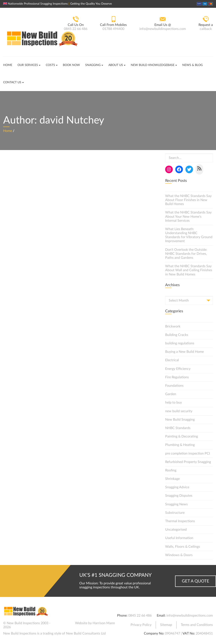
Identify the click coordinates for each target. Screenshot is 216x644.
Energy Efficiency (178, 369)
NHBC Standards (178, 428)
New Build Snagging (180, 420)
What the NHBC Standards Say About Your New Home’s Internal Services (188, 216)
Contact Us (12, 82)
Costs (50, 65)
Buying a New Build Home (184, 352)
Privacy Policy (141, 625)
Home (8, 65)
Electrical (172, 360)
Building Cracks (177, 335)
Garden (171, 394)
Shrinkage (172, 479)
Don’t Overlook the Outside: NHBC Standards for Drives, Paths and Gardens (186, 254)
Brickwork (173, 326)
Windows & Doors (179, 555)
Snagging (93, 65)
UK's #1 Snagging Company (115, 575)
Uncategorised (176, 530)
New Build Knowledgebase (153, 65)
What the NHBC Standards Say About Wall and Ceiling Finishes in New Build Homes (189, 270)
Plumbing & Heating (180, 445)
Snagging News (176, 504)
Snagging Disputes (179, 496)
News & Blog (192, 65)
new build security (179, 411)
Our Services (28, 65)
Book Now (71, 65)
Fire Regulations (177, 377)
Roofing (171, 470)
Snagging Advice (177, 487)
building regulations (180, 343)
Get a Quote (196, 581)
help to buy (173, 402)
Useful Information (179, 538)
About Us (116, 65)
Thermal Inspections (180, 521)
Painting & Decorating (182, 436)
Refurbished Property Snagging (188, 462)
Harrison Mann (104, 623)
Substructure (175, 513)
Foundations (174, 386)
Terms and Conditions (197, 625)
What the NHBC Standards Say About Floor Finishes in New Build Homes (188, 200)
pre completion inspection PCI (188, 453)
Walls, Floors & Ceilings (183, 547)
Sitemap (166, 625)
